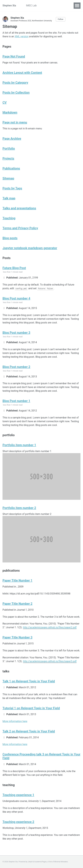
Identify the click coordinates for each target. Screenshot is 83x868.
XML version (22, 36)
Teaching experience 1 (18, 795)
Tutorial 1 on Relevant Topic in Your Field (31, 708)
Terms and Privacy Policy (20, 228)
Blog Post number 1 (16, 401)
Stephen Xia (9, 6)
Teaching (9, 218)
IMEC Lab (31, 6)
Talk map (9, 198)
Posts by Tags (12, 188)
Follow (61, 19)
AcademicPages (40, 862)
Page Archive (12, 139)
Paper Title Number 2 (17, 604)
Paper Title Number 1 (17, 580)
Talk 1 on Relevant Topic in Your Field (29, 681)
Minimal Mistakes (61, 862)
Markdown (10, 112)
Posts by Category (15, 83)
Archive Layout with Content (22, 73)
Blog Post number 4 (16, 298)
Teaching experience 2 (18, 822)
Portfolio (9, 149)
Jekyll (30, 862)
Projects (46, 6)
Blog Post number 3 (16, 333)
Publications (11, 168)
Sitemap (8, 178)
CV (5, 102)
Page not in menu (15, 122)
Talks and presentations (19, 208)
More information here (15, 721)
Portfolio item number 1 (19, 445)
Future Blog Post (14, 268)
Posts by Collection (16, 93)
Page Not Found (14, 56)
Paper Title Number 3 (17, 637)
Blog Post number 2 (16, 367)
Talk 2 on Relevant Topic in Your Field (29, 731)
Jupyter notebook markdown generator (30, 248)
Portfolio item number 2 (19, 508)
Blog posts (10, 238)
